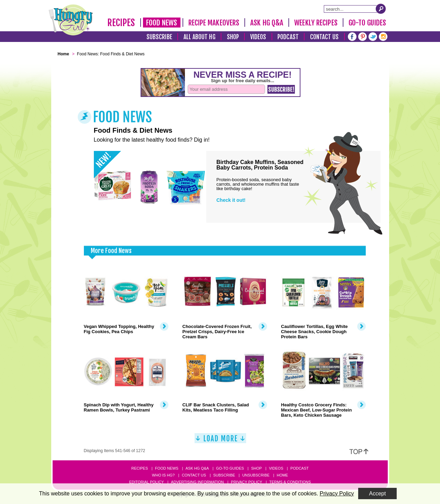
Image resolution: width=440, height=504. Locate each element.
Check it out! (231, 200)
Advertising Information (197, 482)
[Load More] (220, 441)
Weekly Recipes (316, 23)
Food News (162, 23)
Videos (258, 37)
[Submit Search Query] (381, 9)
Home (282, 475)
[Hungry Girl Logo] (71, 20)
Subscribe (159, 37)
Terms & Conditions (290, 482)
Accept (378, 494)
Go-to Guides (230, 468)
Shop (233, 37)
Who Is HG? (163, 475)
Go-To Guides (367, 23)
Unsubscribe (256, 475)
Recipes (121, 23)
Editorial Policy (147, 482)
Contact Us (324, 37)
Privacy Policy (247, 482)
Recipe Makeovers (214, 23)
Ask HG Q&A (267, 23)
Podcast (288, 37)
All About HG (200, 37)
